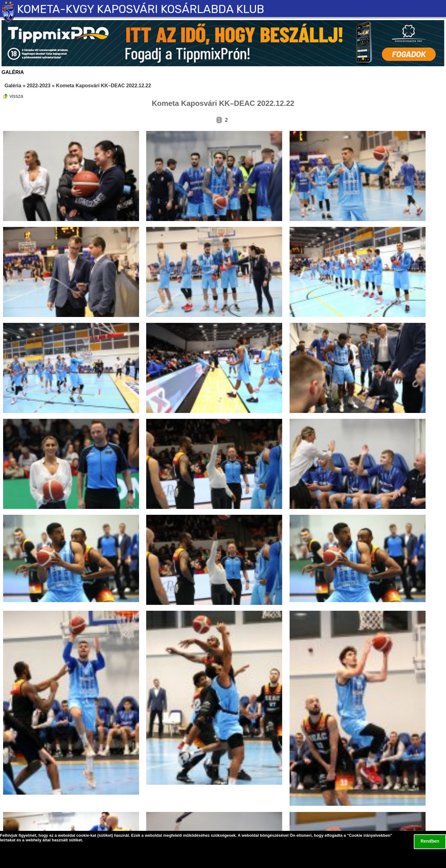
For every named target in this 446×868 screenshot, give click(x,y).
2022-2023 (39, 86)
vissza (13, 96)
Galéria (13, 86)
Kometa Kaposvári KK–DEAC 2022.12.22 (104, 86)
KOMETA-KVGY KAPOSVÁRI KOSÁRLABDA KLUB (141, 9)
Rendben (430, 841)
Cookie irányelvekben (369, 835)
